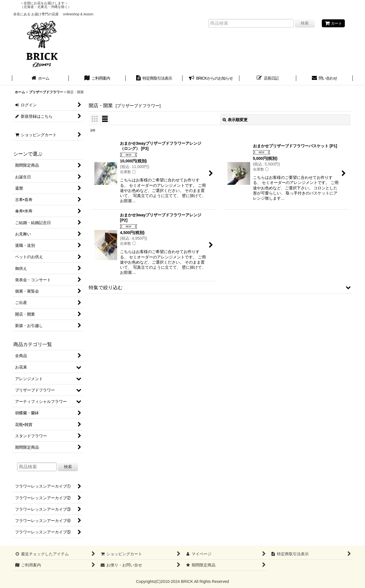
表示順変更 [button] (235, 120)
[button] (220, 287)
